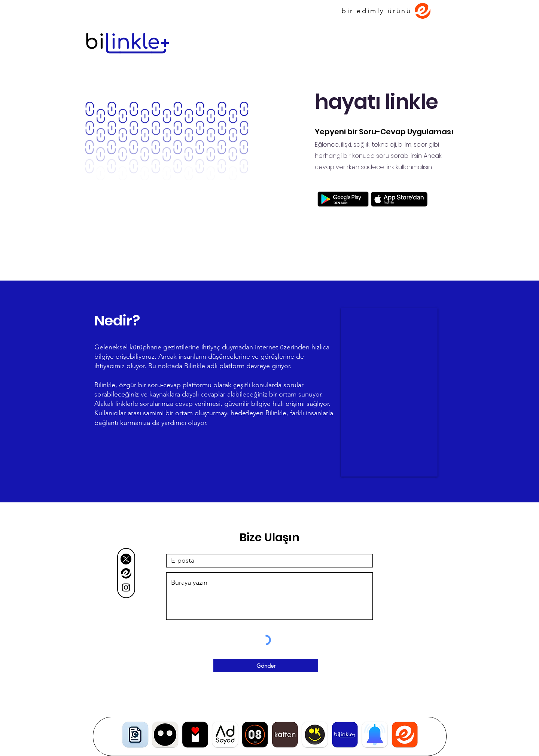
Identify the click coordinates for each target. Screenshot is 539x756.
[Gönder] (266, 665)
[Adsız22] (126, 573)
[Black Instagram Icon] (126, 587)
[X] (126, 559)
